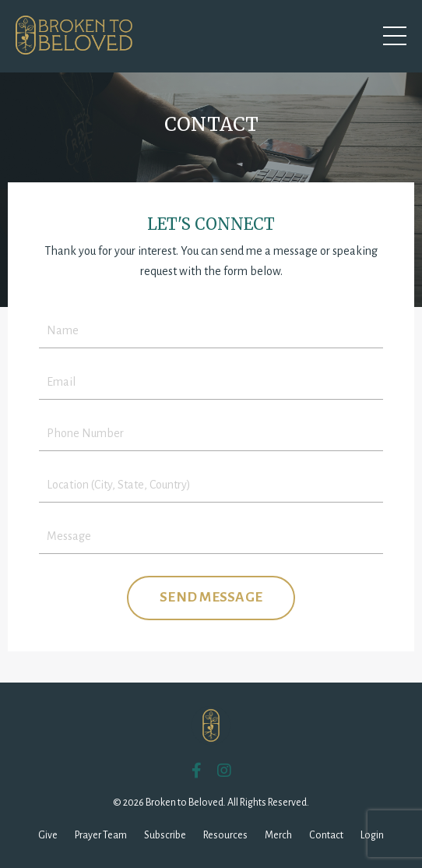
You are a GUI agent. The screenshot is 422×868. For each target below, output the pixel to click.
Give (48, 835)
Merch (278, 835)
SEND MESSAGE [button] (211, 597)
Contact (326, 835)
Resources (225, 835)
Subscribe (165, 835)
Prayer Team (101, 835)
